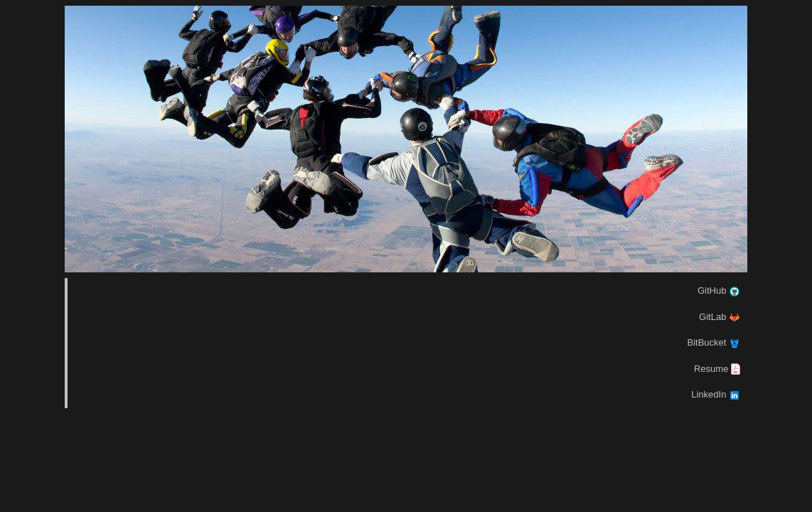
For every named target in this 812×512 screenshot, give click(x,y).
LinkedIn (716, 394)
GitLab (720, 317)
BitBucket (714, 342)
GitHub (719, 290)
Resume (717, 369)
